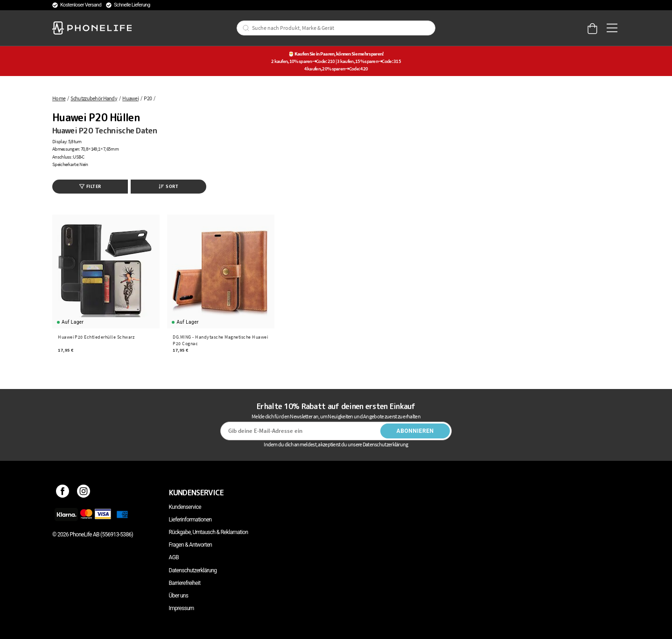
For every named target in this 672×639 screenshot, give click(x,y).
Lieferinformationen (190, 520)
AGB (174, 557)
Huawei (130, 98)
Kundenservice (185, 507)
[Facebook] (63, 493)
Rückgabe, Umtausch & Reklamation (209, 532)
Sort (168, 186)
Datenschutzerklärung (193, 570)
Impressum (182, 608)
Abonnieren (415, 431)
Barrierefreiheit (185, 583)
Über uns (179, 596)
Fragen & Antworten (191, 545)
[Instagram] (84, 493)
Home (59, 98)
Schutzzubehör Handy (94, 98)
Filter (90, 186)
